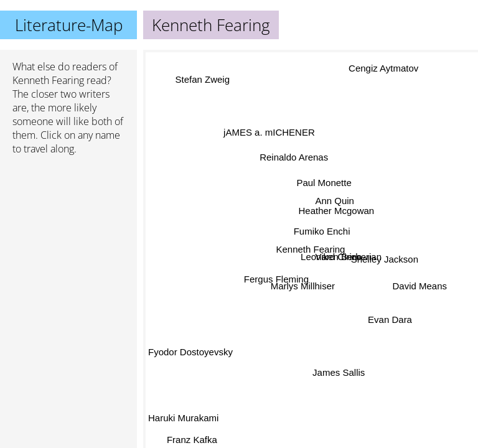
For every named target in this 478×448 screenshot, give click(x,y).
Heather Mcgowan (336, 211)
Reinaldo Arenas (292, 158)
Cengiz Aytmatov (385, 69)
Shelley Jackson (385, 256)
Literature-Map (69, 25)
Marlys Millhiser (305, 287)
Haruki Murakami (183, 418)
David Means (419, 286)
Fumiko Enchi (321, 231)
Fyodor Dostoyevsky (190, 348)
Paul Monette (324, 183)
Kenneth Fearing (48, 80)
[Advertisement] (68, 231)
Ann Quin (334, 201)
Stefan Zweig (205, 76)
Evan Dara (390, 320)
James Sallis (336, 373)
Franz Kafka (194, 440)
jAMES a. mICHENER (270, 132)
